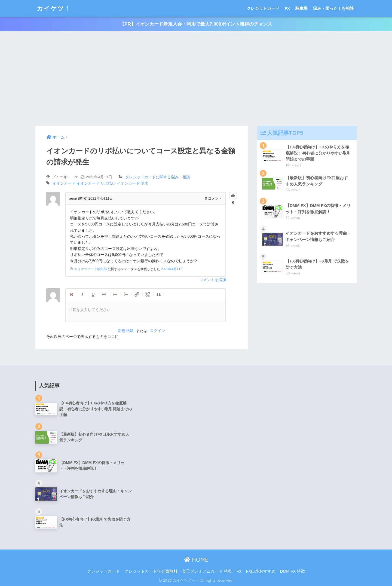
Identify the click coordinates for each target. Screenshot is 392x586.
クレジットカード (263, 8)
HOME (196, 560)
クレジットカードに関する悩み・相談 (158, 177)
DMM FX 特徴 (293, 571)
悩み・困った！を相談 (333, 8)
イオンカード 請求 (133, 183)
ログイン (158, 331)
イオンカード (64, 183)
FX (287, 8)
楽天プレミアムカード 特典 (207, 571)
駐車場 (301, 8)
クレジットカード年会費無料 (151, 571)
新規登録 (125, 331)
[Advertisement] (196, 79)
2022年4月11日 (172, 269)
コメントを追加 (213, 280)
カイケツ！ (54, 8)
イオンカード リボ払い (96, 183)
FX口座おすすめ (261, 571)
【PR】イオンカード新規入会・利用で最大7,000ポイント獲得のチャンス (196, 24)
